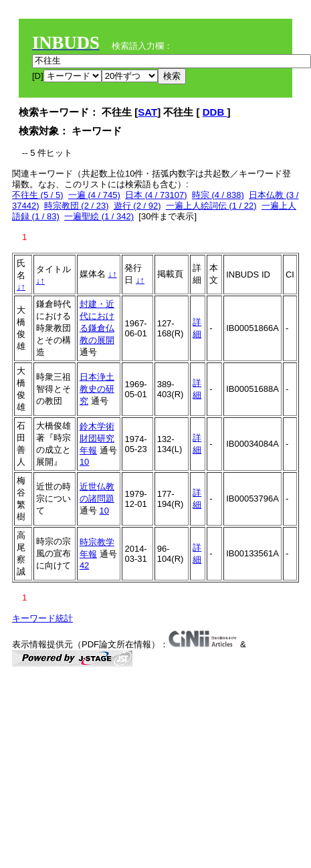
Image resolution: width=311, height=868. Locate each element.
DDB (215, 112)
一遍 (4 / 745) (94, 195)
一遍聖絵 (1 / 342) (99, 216)
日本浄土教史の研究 (97, 389)
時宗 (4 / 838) (218, 195)
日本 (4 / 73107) (156, 195)
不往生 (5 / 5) (38, 195)
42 (84, 565)
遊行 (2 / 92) (137, 206)
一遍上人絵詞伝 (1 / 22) (211, 206)
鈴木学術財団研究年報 (97, 438)
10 (84, 462)
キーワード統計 (42, 618)
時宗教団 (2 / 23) (77, 206)
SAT (147, 112)
